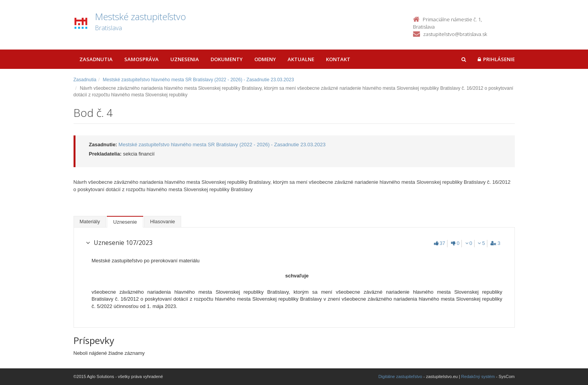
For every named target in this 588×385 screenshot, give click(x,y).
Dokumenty (227, 59)
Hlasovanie (163, 222)
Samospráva (141, 59)
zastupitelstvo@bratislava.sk (455, 34)
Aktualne (301, 59)
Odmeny (265, 59)
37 (440, 243)
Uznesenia (185, 59)
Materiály (90, 222)
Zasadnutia (96, 59)
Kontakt (338, 59)
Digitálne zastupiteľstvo (400, 376)
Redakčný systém (478, 376)
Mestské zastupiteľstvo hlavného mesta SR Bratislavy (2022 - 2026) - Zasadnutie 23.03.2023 (199, 80)
